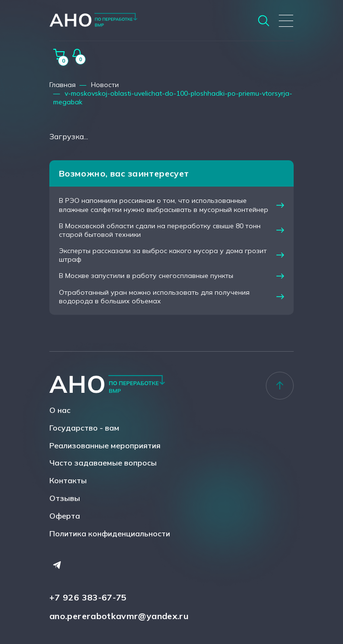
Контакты (68, 480)
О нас (60, 410)
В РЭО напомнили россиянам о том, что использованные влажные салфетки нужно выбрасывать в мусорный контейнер (164, 205)
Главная (63, 85)
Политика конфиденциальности (110, 533)
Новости (105, 85)
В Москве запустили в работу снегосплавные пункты (146, 276)
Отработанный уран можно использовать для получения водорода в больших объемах (154, 297)
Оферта (65, 516)
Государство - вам (84, 428)
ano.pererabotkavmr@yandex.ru (119, 616)
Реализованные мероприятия (105, 445)
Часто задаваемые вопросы (103, 463)
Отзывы (65, 498)
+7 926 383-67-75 (88, 597)
